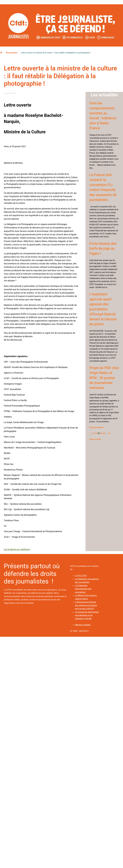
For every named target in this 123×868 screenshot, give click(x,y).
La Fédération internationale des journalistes (83, 589)
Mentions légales (83, 625)
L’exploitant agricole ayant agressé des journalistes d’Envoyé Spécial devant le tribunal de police (103, 309)
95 (104, 433)
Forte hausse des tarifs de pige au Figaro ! (103, 249)
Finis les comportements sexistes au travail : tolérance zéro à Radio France (103, 116)
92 (96, 433)
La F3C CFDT (81, 576)
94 (101, 433)
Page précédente (96, 428)
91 (94, 433)
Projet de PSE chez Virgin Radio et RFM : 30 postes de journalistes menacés (104, 378)
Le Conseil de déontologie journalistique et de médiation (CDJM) (87, 615)
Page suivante (95, 439)
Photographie (12, 53)
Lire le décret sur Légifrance (17, 549)
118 (109, 433)
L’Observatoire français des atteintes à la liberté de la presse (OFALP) (86, 605)
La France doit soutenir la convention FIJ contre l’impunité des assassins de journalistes (103, 187)
